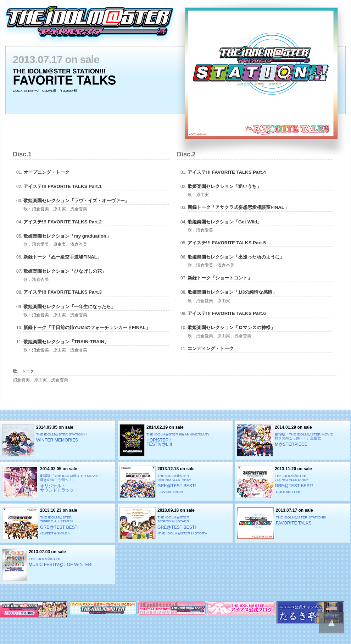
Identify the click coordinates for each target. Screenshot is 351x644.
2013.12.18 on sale (175, 482)
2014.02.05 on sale (58, 482)
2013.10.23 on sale (58, 523)
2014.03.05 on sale (58, 440)
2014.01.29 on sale (292, 440)
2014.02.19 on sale (175, 440)
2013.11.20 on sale (292, 482)
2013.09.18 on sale (175, 523)
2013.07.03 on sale (58, 565)
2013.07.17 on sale (292, 523)
